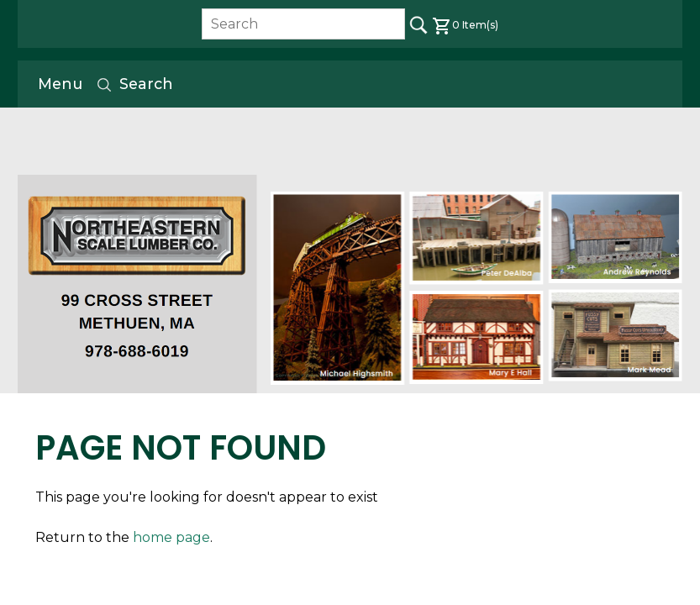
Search (134, 84)
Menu (60, 84)
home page (171, 537)
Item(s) (465, 25)
